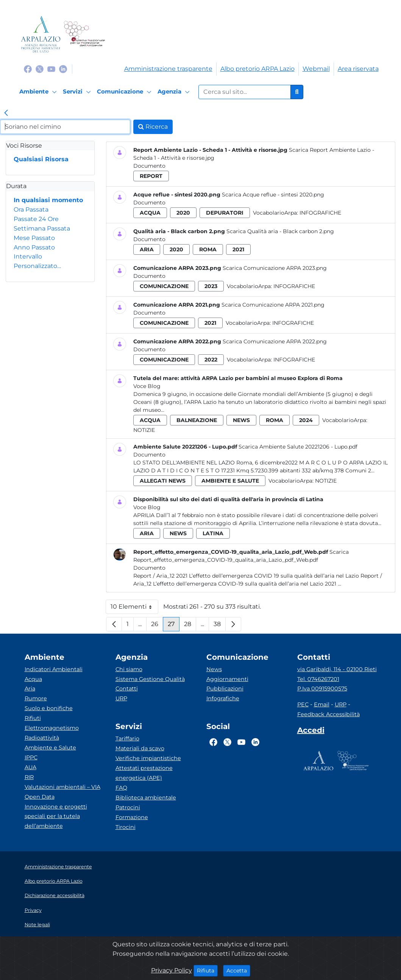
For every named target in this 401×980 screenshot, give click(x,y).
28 (190, 626)
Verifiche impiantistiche (148, 758)
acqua (150, 213)
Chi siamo (129, 669)
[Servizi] (78, 92)
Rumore (36, 698)
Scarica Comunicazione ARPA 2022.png (275, 341)
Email (322, 704)
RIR (29, 777)
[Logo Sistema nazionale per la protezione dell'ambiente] (84, 34)
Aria (30, 689)
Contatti (127, 689)
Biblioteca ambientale (146, 798)
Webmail (316, 69)
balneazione (197, 420)
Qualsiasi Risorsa (41, 159)
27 (174, 626)
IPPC (31, 757)
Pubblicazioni (225, 689)
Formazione (132, 817)
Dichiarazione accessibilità (55, 895)
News (214, 669)
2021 (238, 249)
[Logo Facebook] (28, 69)
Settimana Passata (42, 228)
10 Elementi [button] (134, 608)
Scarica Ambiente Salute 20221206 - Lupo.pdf (298, 447)
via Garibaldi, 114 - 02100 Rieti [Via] (337, 669)
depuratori (225, 213)
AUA (30, 767)
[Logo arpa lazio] (41, 34)
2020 (183, 213)
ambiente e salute (230, 481)
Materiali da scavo (140, 748)
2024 (306, 420)
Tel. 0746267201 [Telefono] (318, 679)
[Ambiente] (39, 92)
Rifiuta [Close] (207, 970)
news (241, 420)
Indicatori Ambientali (54, 669)
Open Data (40, 797)
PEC (303, 704)
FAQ (121, 788)
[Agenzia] (175, 92)
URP (121, 698)
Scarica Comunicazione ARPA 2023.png (275, 268)
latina (213, 533)
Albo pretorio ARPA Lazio (257, 69)
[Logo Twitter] (40, 69)
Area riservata (358, 69)
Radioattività (42, 738)
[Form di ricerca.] (245, 92)
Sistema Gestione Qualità (150, 679)
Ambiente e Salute (50, 748)
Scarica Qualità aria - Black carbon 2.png (280, 231)
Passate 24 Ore (36, 219)
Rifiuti (33, 718)
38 (220, 626)
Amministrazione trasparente (168, 69)
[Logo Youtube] (51, 69)
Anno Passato (34, 247)
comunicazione (164, 286)
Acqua (33, 679)
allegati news (163, 481)
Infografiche (320, 213)
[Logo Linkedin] (63, 69)
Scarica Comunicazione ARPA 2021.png (273, 305)
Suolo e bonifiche (49, 708)
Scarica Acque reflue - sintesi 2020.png (273, 195)
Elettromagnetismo (52, 728)
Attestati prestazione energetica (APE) (144, 773)
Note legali (37, 925)
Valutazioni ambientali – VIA (62, 787)
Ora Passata (31, 210)
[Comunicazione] (125, 92)
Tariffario (127, 739)
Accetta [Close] (238, 970)
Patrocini (128, 807)
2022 (211, 360)
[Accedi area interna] (311, 732)
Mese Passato (34, 238)
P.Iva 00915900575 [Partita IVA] (322, 689)
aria (147, 249)
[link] (6, 114)
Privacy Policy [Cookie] (172, 970)
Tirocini (126, 827)
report (151, 176)
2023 (211, 286)
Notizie (144, 430)
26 (157, 626)
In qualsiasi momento (48, 200)
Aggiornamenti (227, 679)
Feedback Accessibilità (328, 714)
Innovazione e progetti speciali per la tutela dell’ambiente (56, 816)
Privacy (33, 910)
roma (208, 249)
